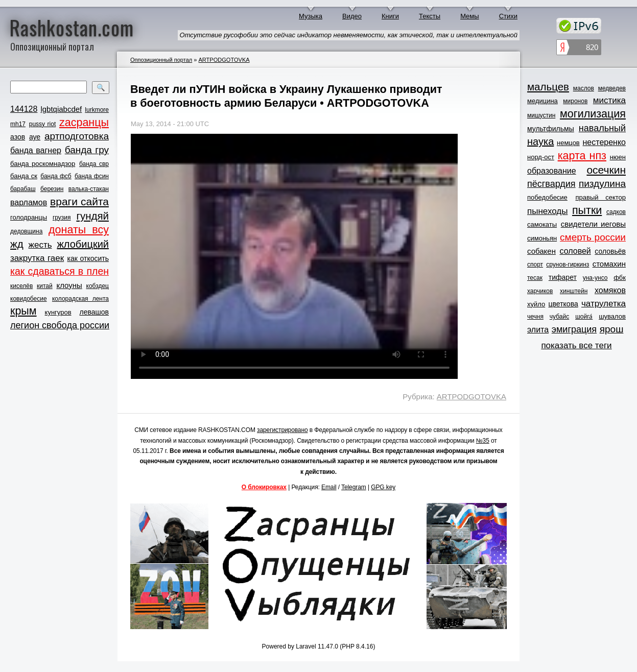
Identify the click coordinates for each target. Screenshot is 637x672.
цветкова (563, 304)
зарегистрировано (282, 430)
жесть (40, 245)
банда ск (24, 176)
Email (329, 487)
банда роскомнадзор (43, 164)
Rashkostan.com (72, 27)
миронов (575, 101)
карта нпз (582, 156)
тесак (535, 278)
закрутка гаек (37, 258)
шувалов (612, 316)
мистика (609, 100)
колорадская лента (80, 299)
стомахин (609, 264)
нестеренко (605, 142)
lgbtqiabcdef (61, 109)
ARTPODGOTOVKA (224, 60)
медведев (612, 88)
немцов (568, 143)
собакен (541, 251)
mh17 (18, 124)
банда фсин (92, 176)
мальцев (548, 87)
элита (538, 330)
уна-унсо (595, 278)
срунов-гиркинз (568, 265)
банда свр (94, 164)
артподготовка (77, 136)
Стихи (508, 16)
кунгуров (58, 312)
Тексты (430, 16)
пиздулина (602, 184)
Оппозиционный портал (161, 60)
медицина (542, 101)
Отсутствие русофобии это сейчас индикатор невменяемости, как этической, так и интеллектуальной (349, 35)
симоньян (542, 238)
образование (552, 171)
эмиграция (574, 329)
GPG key (383, 487)
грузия (62, 218)
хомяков (610, 290)
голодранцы (29, 217)
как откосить (88, 258)
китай (45, 286)
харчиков (540, 291)
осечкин (606, 170)
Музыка (311, 16)
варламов (29, 202)
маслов (584, 88)
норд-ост (541, 157)
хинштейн (574, 291)
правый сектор (601, 197)
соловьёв (610, 251)
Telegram (354, 487)
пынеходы (547, 211)
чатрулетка (604, 304)
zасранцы (84, 123)
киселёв (21, 286)
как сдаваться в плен (60, 271)
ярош (612, 329)
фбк (620, 278)
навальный (602, 128)
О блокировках (264, 487)
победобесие (547, 197)
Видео (352, 16)
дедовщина (26, 231)
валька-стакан (89, 189)
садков (616, 212)
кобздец (98, 286)
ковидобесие (29, 299)
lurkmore (97, 110)
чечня (535, 317)
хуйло (536, 304)
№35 (483, 441)
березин (52, 189)
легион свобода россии (60, 325)
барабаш (23, 189)
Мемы (470, 16)
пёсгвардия (551, 184)
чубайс (559, 317)
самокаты (542, 224)
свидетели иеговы (593, 224)
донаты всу (79, 230)
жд (17, 244)
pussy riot (42, 124)
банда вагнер (36, 150)
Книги (390, 16)
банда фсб (56, 176)
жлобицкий (83, 244)
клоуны (69, 285)
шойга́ (584, 317)
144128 (24, 109)
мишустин (541, 115)
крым (23, 311)
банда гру (87, 150)
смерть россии (593, 237)
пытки (587, 210)
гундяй (92, 216)
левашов (94, 312)
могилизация (593, 114)
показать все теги (576, 345)
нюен (618, 157)
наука (540, 141)
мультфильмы (551, 129)
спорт (535, 265)
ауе (35, 137)
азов (18, 137)
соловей (575, 251)
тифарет (563, 277)
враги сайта (79, 201)
